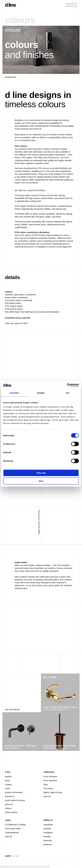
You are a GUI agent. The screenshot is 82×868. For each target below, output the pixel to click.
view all (47, 796)
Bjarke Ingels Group (53, 792)
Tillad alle (41, 473)
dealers (8, 776)
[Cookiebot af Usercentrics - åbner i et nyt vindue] (67, 385)
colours (8, 808)
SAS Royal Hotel (13, 829)
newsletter (48, 825)
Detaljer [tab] (41, 393)
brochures (10, 796)
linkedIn (47, 836)
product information (14, 792)
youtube (47, 829)
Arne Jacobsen (50, 780)
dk (17, 856)
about (8, 780)
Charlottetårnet (12, 832)
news (7, 788)
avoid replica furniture (15, 800)
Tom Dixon (48, 788)
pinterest (47, 844)
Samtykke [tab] (14, 393)
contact (8, 784)
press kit (9, 804)
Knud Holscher (50, 776)
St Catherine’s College (15, 825)
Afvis (41, 481)
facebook (48, 840)
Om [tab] (68, 393)
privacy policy (11, 812)
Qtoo (46, 784)
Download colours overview (18, 318)
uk (13, 856)
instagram (48, 832)
